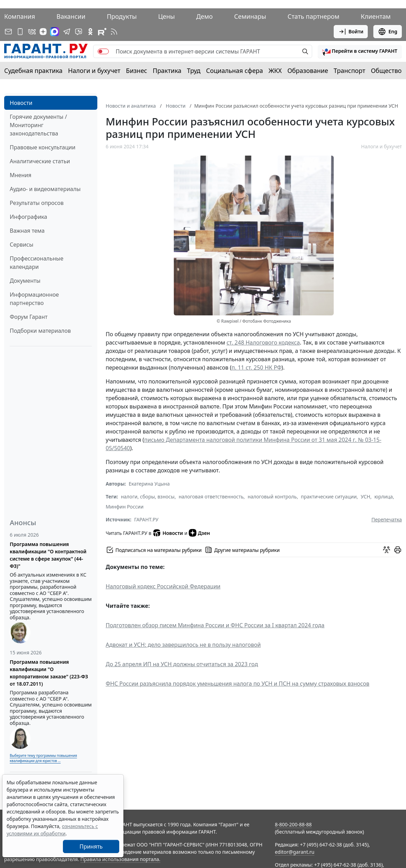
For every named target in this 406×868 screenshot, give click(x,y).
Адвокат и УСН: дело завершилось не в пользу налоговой (183, 645)
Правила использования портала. (120, 859)
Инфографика (29, 217)
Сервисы (22, 245)
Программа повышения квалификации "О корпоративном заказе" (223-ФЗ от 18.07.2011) (49, 673)
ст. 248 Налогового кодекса (263, 342)
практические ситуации (329, 497)
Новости (21, 103)
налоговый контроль (272, 497)
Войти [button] (351, 32)
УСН (366, 497)
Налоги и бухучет (94, 71)
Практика (167, 71)
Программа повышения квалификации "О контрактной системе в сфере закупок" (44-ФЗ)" (48, 555)
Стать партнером (313, 16)
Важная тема (27, 231)
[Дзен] (43, 32)
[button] (360, 51)
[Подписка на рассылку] (8, 32)
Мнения (21, 175)
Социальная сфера (235, 71)
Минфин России (125, 507)
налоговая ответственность (211, 497)
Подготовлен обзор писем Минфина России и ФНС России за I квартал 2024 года (215, 625)
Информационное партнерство (34, 299)
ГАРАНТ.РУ (146, 519)
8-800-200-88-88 (293, 824)
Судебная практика (33, 71)
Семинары (250, 16)
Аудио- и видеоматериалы (45, 189)
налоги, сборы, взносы (148, 497)
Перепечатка (387, 519)
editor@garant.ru (295, 852)
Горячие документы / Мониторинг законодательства (38, 125)
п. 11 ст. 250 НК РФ (257, 367)
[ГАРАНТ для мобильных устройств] (20, 32)
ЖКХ (275, 71)
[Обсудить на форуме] (387, 550)
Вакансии (71, 16)
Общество (386, 71)
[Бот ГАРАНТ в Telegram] (79, 32)
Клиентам (376, 16)
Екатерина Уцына (149, 484)
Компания (20, 16)
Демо (204, 16)
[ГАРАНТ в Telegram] (67, 32)
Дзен (199, 533)
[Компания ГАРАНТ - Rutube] (102, 32)
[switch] (103, 51)
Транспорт (350, 71)
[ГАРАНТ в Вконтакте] (32, 32)
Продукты (122, 16)
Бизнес (136, 71)
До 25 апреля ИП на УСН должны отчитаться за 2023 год (182, 664)
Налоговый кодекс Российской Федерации (163, 586)
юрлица (384, 497)
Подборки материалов (40, 331)
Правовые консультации (43, 147)
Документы (25, 281)
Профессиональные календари (36, 263)
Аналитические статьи (40, 161)
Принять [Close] (91, 846)
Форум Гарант (29, 317)
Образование (308, 71)
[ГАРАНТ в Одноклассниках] (90, 32)
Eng (388, 32)
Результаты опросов (37, 203)
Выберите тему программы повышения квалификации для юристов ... (43, 758)
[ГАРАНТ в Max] (55, 32)
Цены (167, 16)
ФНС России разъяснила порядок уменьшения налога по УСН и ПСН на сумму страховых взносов (238, 684)
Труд (194, 71)
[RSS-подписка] (114, 32)
